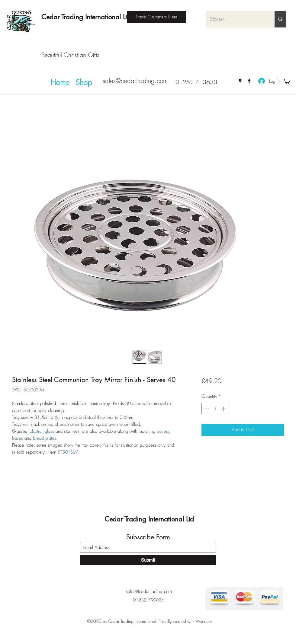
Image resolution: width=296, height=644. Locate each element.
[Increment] (224, 409)
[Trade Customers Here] (156, 17)
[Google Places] (240, 81)
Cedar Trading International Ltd (86, 17)
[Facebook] (249, 81)
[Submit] (148, 560)
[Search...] (236, 19)
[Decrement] (206, 409)
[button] (287, 81)
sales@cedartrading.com (135, 81)
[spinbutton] (215, 409)
